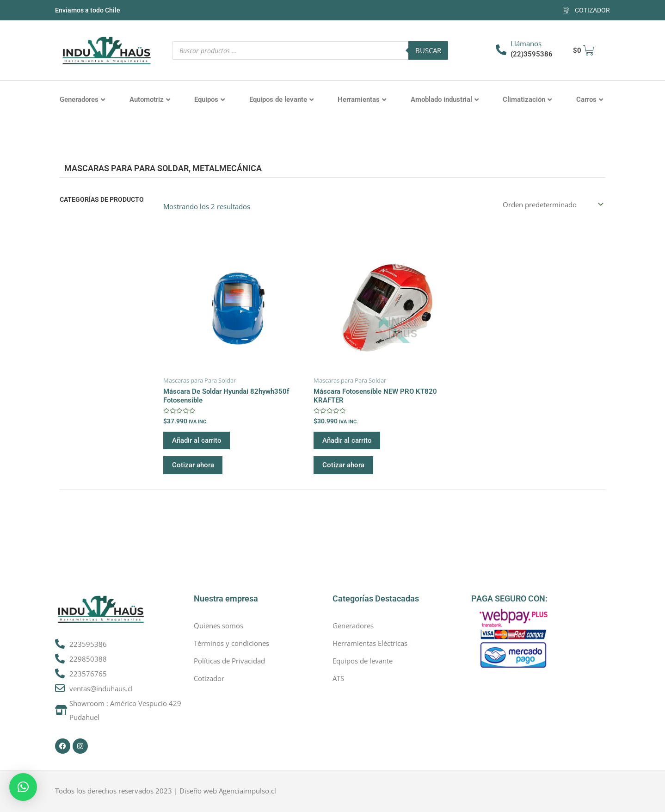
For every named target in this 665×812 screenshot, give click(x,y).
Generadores (82, 99)
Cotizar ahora (194, 466)
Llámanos (526, 43)
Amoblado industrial (445, 99)
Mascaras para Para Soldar (126, 168)
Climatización (527, 99)
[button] (23, 787)
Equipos (209, 99)
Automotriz (150, 99)
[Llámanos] (501, 50)
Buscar (428, 50)
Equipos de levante (281, 99)
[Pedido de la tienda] (552, 204)
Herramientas (362, 99)
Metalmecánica (227, 168)
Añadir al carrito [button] (197, 441)
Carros (590, 99)
